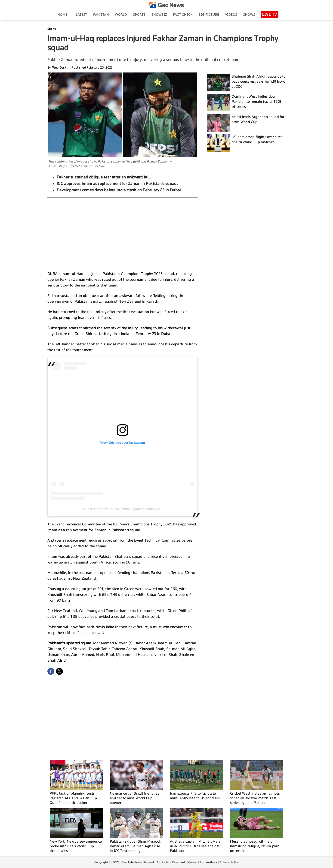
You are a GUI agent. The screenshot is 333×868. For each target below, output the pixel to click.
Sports (139, 14)
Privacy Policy (229, 862)
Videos (231, 14)
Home (62, 14)
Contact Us (196, 862)
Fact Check (183, 14)
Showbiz (159, 14)
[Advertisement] (123, 232)
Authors (212, 862)
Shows (249, 14)
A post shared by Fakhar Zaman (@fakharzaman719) (122, 509)
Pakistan (101, 14)
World (121, 14)
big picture (209, 14)
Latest (82, 14)
